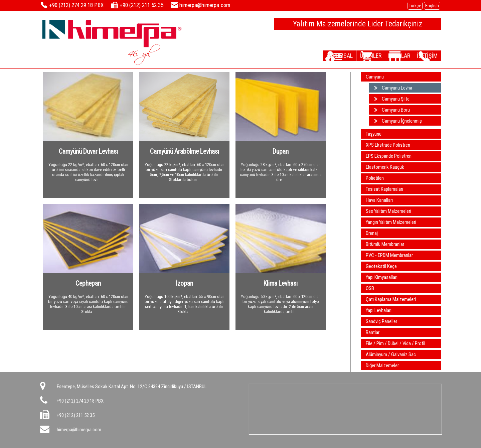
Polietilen (375, 178)
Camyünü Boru (392, 110)
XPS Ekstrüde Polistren (388, 145)
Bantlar (373, 332)
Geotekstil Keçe (381, 266)
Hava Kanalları (379, 200)
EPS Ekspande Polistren (389, 156)
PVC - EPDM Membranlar (389, 255)
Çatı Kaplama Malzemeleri (391, 299)
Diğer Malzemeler (382, 365)
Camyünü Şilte (392, 99)
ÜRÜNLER (355, 55)
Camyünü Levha (393, 88)
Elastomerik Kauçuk (385, 167)
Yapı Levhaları (379, 310)
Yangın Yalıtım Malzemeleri (391, 222)
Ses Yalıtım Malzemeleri (388, 211)
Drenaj (372, 233)
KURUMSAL (318, 55)
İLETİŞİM (424, 55)
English (432, 6)
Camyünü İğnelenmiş (398, 121)
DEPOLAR (390, 55)
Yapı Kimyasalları (382, 277)
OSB (370, 288)
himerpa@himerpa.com (79, 430)
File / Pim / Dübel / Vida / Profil (395, 343)
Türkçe (415, 6)
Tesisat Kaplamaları (384, 189)
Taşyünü (374, 134)
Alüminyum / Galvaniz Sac (391, 354)
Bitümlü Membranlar (385, 244)
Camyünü (375, 77)
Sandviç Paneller (381, 321)
